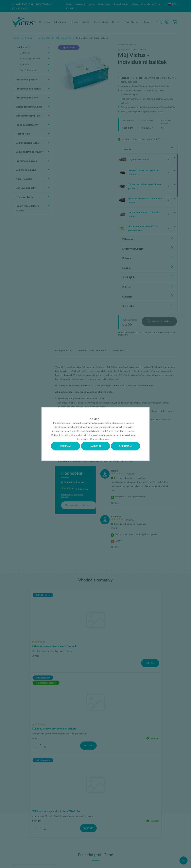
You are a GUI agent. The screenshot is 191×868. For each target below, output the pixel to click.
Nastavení (95, 446)
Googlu (89, 431)
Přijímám (65, 446)
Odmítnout (126, 446)
